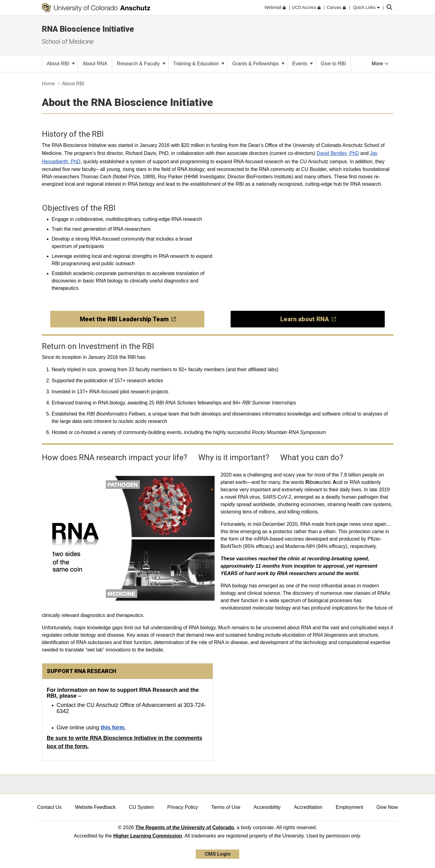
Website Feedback (95, 807)
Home (49, 84)
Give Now (387, 807)
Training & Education (199, 64)
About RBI (61, 64)
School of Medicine (68, 42)
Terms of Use (226, 807)
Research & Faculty (141, 64)
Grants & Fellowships (258, 64)
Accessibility (267, 807)
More (380, 64)
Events (303, 64)
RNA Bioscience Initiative (88, 29)
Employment (349, 807)
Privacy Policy (183, 807)
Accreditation (308, 807)
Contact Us (49, 807)
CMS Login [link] (217, 854)
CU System (141, 807)
